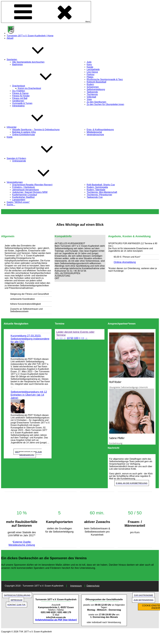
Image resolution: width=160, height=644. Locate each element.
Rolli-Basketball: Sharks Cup (101, 185)
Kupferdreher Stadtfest (23, 197)
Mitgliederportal (94, 132)
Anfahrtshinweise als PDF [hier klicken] (56, 620)
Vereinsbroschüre (95, 135)
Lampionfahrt (19, 200)
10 (68, 338)
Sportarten (33, 59)
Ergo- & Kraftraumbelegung (100, 130)
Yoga (89, 99)
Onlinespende (19, 161)
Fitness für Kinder (21, 96)
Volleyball (91, 97)
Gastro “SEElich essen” (18, 202)
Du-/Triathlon (19, 91)
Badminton (18, 64)
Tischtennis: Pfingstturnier (99, 195)
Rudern (90, 84)
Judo (89, 62)
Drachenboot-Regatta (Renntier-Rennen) (32, 185)
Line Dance (92, 72)
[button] (80, 243)
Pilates (90, 77)
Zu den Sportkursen (96, 102)
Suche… (11, 205)
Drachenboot (39, 86)
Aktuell (10, 38)
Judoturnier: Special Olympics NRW (30, 192)
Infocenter (32, 127)
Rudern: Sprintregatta (97, 187)
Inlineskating (18, 106)
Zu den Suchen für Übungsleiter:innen (105, 104)
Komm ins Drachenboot (29, 88)
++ (83, 338)
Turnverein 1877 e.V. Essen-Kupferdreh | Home (30, 36)
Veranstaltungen (36, 182)
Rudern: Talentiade (96, 190)
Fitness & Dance (20, 93)
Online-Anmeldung (125, 262)
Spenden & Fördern (37, 158)
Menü (46, 12)
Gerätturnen (18, 101)
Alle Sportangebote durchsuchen (28, 62)
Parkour (91, 74)
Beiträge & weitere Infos (24, 132)
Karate (90, 67)
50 (72, 338)
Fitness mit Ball (20, 98)
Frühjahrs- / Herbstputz (24, 187)
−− (61, 338)
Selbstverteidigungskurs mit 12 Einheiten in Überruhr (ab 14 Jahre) (29, 395)
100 (76, 338)
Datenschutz (93, 586)
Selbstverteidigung (96, 89)
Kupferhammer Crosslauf (25, 195)
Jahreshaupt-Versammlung (25, 190)
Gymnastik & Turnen (22, 103)
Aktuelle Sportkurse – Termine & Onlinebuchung (36, 130)
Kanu (89, 64)
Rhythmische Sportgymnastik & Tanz (105, 79)
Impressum (76, 586)
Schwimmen (93, 87)
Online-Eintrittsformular (24, 135)
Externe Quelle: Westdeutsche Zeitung (22, 543)
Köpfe (10, 137)
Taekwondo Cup (95, 197)
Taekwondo (92, 92)
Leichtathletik (93, 69)
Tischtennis (92, 94)
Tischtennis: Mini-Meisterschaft (102, 192)
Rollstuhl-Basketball (96, 82)
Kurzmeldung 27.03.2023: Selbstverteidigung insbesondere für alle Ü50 (30, 339)
